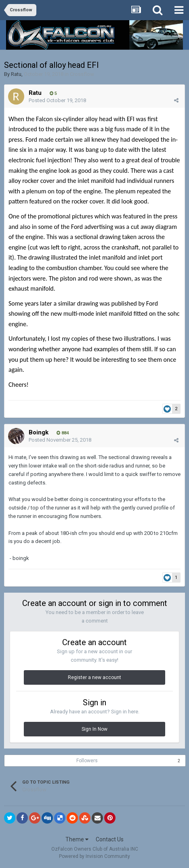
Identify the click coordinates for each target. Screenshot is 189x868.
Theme (77, 839)
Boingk (39, 432)
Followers (87, 761)
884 (63, 433)
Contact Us (110, 839)
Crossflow (82, 74)
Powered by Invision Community (94, 856)
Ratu (16, 74)
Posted (57, 100)
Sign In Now (94, 729)
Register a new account (94, 677)
